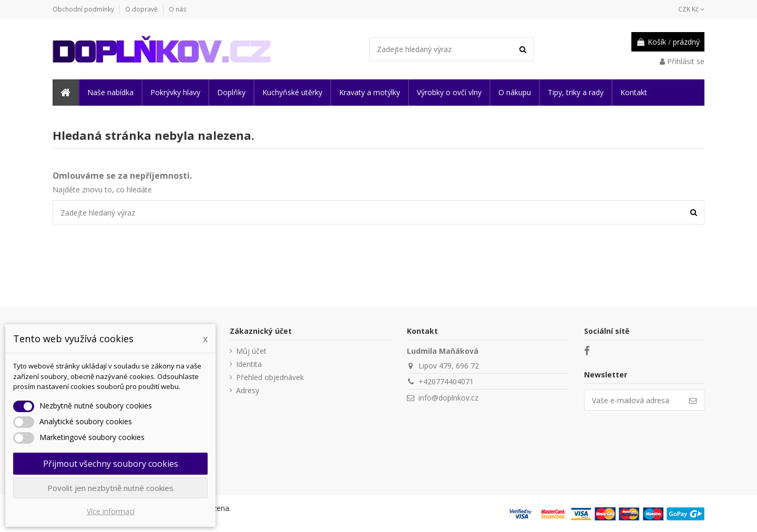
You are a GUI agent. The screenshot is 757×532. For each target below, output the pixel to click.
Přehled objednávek (270, 377)
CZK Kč (691, 9)
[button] (110, 93)
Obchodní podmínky (84, 9)
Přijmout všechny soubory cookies (111, 464)
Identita (249, 364)
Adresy (248, 390)
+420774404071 (446, 381)
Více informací (111, 511)
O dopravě (142, 9)
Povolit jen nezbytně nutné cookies (110, 488)
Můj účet (251, 351)
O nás (178, 9)
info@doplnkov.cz (448, 398)
